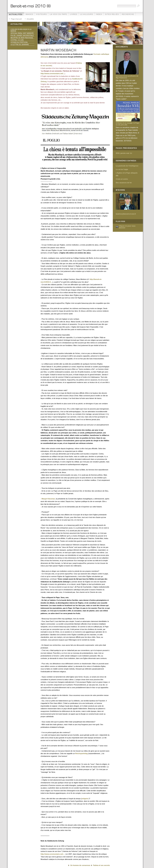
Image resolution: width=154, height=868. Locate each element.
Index (99, 14)
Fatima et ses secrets (101, 865)
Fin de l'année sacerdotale (22, 36)
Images (29, 14)
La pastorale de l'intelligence (127, 166)
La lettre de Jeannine (20, 45)
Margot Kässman (48, 499)
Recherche (128, 14)
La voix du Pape (58, 14)
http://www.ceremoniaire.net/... (53, 73)
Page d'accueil (16, 19)
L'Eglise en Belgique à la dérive (21, 30)
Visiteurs (42, 14)
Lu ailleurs (87, 14)
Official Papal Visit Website (22, 33)
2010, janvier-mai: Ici (124, 153)
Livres (74, 14)
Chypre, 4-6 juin (17, 40)
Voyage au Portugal (19, 42)
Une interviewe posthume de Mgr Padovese (127, 77)
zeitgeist (85, 799)
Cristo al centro (122, 179)
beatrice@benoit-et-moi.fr (126, 214)
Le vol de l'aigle (122, 169)
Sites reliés (112, 14)
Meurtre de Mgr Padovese (22, 38)
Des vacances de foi (124, 183)
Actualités (16, 14)
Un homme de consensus (80, 865)
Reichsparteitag (82, 753)
